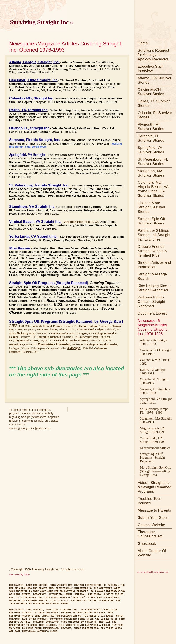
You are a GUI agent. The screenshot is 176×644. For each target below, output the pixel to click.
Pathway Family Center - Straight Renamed (151, 302)
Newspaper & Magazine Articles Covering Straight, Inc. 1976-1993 (153, 327)
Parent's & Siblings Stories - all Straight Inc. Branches (154, 235)
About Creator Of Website (152, 553)
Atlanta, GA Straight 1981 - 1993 (154, 342)
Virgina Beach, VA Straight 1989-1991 (153, 430)
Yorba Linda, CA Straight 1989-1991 (153, 440)
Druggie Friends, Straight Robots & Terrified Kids (152, 251)
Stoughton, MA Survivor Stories (151, 173)
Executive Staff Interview (150, 69)
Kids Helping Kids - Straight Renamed (154, 288)
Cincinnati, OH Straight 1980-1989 (156, 352)
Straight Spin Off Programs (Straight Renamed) (152, 458)
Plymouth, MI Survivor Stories (151, 127)
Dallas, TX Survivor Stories (154, 103)
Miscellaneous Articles (155, 448)
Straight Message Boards (152, 276)
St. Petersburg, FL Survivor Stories (153, 162)
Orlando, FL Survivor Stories (155, 115)
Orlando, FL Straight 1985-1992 (154, 381)
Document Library (152, 313)
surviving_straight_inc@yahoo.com (153, 572)
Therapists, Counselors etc (150, 534)
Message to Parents (154, 510)
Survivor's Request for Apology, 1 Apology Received (153, 55)
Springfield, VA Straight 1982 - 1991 (156, 401)
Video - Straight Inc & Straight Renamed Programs (155, 487)
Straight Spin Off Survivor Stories (151, 221)
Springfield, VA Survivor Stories (151, 150)
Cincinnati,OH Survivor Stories (151, 92)
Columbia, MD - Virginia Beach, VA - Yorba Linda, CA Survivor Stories (154, 189)
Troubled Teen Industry (150, 501)
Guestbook (147, 544)
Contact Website (151, 525)
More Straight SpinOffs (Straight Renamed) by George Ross (155, 471)
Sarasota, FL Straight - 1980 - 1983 (155, 391)
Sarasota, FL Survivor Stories (151, 138)
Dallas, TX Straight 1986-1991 (153, 372)
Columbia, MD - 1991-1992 (155, 362)
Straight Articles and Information (154, 265)
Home (143, 43)
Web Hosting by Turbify (19, 575)
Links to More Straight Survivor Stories (152, 207)
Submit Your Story (153, 518)
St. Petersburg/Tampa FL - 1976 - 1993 (154, 411)
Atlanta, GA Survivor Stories (155, 80)
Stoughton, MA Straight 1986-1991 (156, 420)
